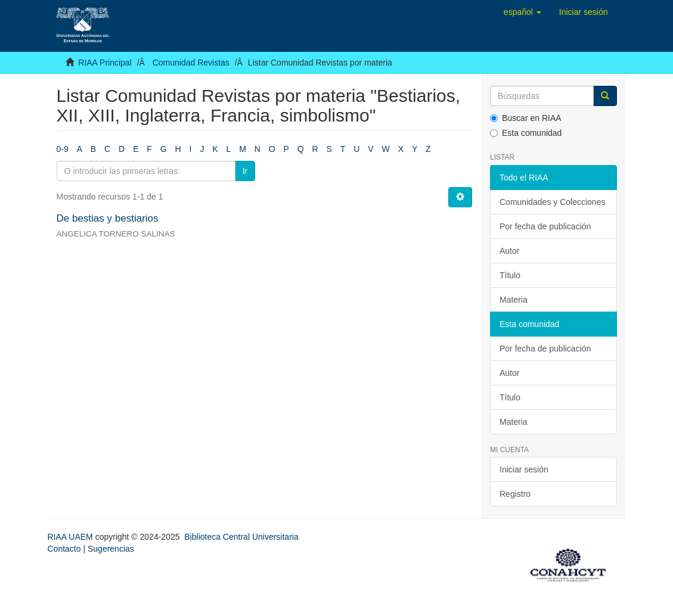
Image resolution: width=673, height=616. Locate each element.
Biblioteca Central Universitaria (241, 537)
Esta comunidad (526, 133)
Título (510, 275)
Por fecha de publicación (545, 226)
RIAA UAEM (72, 537)
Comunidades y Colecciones (552, 202)
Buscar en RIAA (526, 118)
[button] (522, 12)
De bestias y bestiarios (108, 218)
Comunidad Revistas (191, 63)
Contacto (64, 549)
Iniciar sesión (524, 469)
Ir (245, 171)
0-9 (63, 149)
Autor (509, 251)
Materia (514, 300)
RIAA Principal (105, 63)
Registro (515, 494)
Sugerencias (111, 549)
